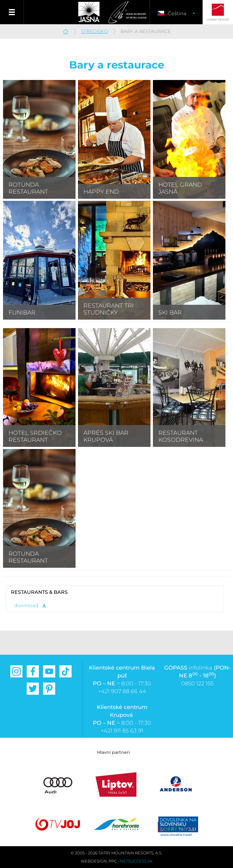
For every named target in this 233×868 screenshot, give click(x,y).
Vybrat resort (218, 20)
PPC (113, 861)
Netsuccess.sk (136, 861)
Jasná (89, 12)
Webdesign (94, 861)
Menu (12, 12)
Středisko (95, 31)
